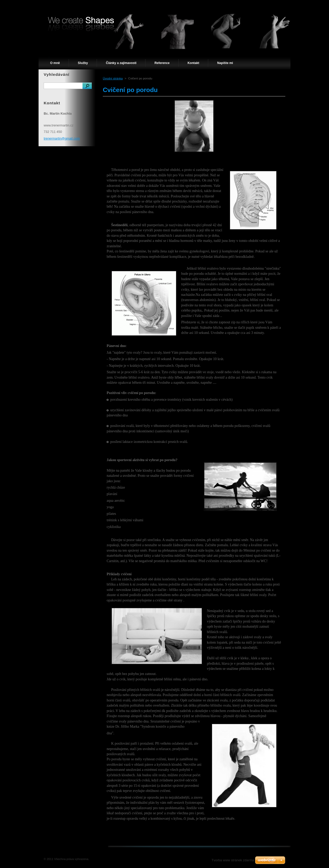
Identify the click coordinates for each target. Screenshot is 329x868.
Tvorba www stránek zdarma (233, 860)
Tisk (285, 5)
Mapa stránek (254, 5)
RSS (272, 5)
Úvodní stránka (113, 78)
